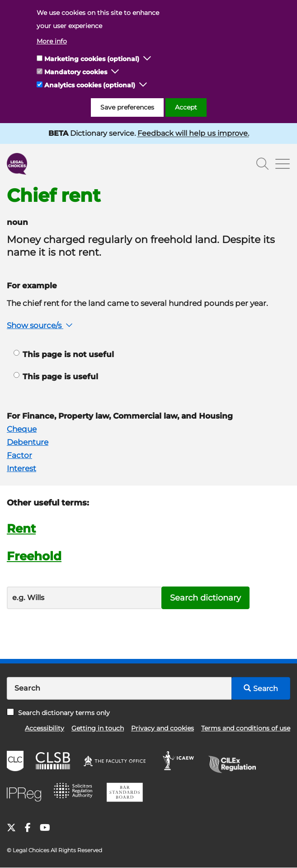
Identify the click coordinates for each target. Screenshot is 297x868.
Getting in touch (98, 728)
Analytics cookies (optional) (90, 85)
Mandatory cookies (76, 72)
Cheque (22, 429)
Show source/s (41, 325)
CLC (16, 762)
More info (52, 41)
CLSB (55, 762)
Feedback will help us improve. (193, 133)
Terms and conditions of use (246, 728)
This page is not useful (64, 354)
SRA (76, 794)
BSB (127, 794)
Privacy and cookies (163, 728)
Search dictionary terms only (58, 713)
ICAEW (181, 762)
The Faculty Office (119, 762)
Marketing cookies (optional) (92, 59)
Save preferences (127, 107)
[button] (147, 59)
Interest (21, 468)
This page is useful (56, 377)
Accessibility (45, 728)
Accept (186, 107)
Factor (19, 455)
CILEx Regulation (235, 762)
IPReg (26, 794)
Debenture (28, 442)
